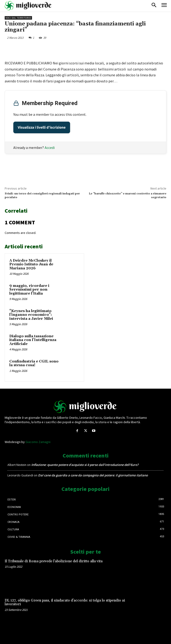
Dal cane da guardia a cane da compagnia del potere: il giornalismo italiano (93, 475)
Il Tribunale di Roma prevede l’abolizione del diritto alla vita (54, 561)
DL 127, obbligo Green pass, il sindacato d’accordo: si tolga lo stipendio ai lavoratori (65, 602)
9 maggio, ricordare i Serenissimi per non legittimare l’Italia (29, 290)
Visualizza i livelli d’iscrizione (42, 127)
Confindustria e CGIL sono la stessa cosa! (34, 363)
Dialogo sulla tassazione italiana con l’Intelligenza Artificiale (33, 340)
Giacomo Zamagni (38, 442)
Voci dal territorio (18, 18)
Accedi (50, 148)
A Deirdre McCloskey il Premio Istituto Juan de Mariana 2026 (31, 264)
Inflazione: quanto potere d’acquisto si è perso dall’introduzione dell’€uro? (85, 465)
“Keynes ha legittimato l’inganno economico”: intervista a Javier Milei (31, 315)
